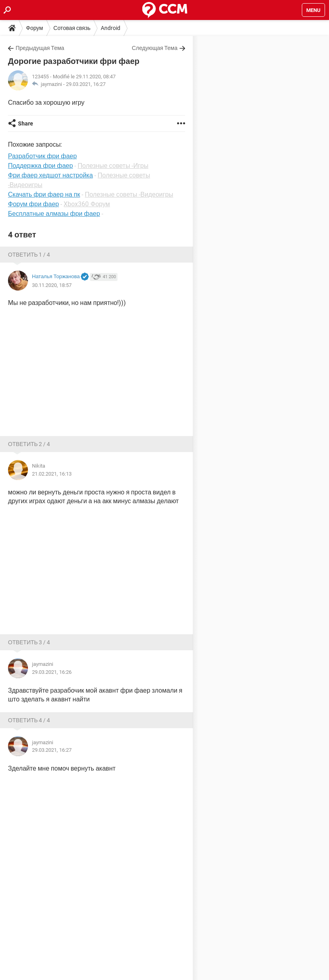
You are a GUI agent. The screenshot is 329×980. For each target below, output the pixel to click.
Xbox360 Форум (87, 204)
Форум (35, 28)
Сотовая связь (72, 28)
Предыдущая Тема (40, 48)
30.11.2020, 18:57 (52, 285)
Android (111, 28)
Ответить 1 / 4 (29, 255)
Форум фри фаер (33, 204)
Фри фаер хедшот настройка (50, 175)
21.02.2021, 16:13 (52, 474)
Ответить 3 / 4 (29, 642)
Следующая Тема (155, 48)
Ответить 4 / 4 (29, 720)
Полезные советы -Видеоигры (129, 194)
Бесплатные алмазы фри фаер (54, 214)
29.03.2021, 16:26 (52, 672)
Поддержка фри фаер (40, 166)
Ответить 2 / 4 (29, 444)
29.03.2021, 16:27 (86, 84)
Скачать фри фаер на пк (44, 194)
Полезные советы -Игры (113, 166)
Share (26, 123)
